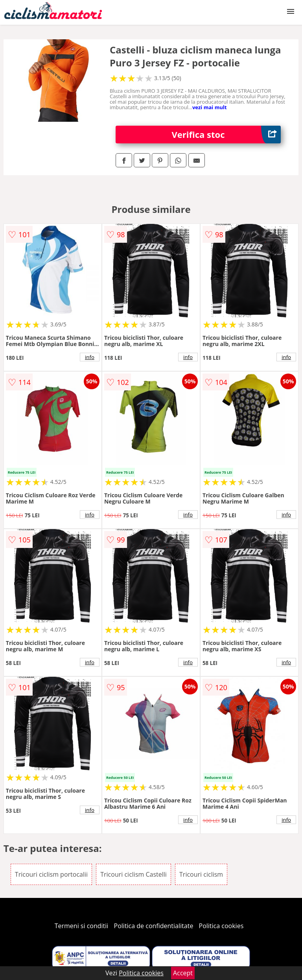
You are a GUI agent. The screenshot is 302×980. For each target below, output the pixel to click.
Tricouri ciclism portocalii (51, 874)
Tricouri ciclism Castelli (134, 874)
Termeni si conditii (82, 926)
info (90, 357)
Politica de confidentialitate (154, 926)
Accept (183, 973)
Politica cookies (221, 926)
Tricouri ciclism (201, 874)
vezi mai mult (210, 107)
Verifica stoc (226, 135)
